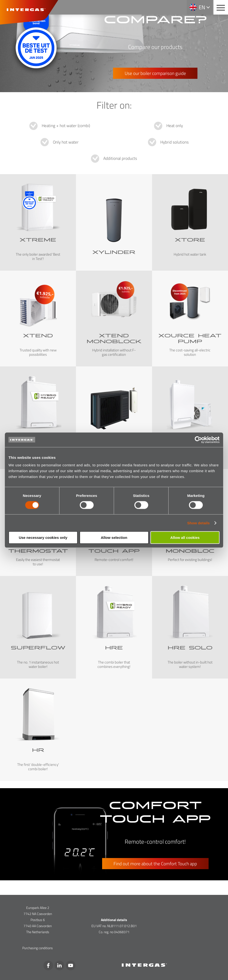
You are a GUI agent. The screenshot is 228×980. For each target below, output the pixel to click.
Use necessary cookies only (43, 538)
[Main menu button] (221, 7)
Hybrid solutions (175, 142)
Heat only (175, 126)
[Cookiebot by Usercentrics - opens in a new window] (198, 440)
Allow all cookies (185, 538)
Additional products (120, 158)
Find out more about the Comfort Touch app (155, 863)
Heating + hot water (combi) (66, 126)
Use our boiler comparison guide (155, 73)
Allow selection (114, 538)
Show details (199, 523)
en (202, 7)
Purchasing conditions (38, 948)
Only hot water (66, 142)
